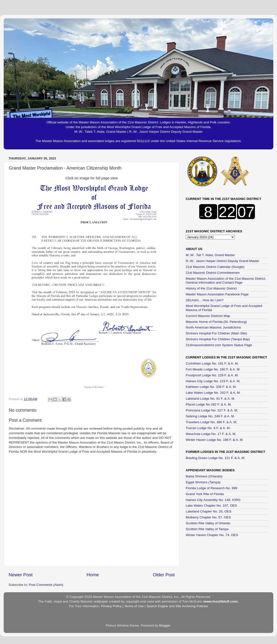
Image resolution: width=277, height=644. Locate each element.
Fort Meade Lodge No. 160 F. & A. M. (213, 369)
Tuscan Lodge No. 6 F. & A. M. (208, 428)
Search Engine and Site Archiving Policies (177, 606)
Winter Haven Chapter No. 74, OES (212, 535)
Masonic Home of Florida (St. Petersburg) (216, 322)
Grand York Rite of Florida (205, 494)
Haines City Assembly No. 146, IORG (213, 500)
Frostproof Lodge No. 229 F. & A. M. (212, 375)
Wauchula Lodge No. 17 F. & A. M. (211, 434)
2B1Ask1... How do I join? (205, 300)
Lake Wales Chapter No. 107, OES (211, 506)
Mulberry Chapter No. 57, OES (208, 517)
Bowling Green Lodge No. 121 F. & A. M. (215, 458)
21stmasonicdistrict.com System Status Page (219, 345)
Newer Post (21, 575)
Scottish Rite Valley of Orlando (208, 523)
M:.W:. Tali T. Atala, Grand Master (210, 255)
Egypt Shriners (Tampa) (203, 482)
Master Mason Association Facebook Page (217, 294)
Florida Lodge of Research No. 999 (211, 488)
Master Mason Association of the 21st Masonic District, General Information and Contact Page (226, 281)
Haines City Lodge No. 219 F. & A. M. (213, 381)
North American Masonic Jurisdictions (213, 327)
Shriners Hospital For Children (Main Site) (216, 333)
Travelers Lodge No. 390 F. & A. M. (211, 422)
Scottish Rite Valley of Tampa (207, 529)
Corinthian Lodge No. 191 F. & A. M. (212, 363)
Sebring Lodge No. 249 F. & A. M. (210, 416)
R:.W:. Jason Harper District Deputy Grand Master (223, 261)
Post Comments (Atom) (46, 585)
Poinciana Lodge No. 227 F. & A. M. (212, 410)
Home (93, 575)
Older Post (164, 575)
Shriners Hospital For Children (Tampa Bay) (218, 339)
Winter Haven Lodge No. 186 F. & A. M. (215, 440)
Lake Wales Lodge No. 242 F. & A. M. (213, 393)
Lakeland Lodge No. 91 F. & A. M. (210, 399)
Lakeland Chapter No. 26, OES (209, 511)
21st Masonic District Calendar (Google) (215, 267)
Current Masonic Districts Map (208, 316)
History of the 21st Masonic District (211, 288)
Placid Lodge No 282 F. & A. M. (209, 404)
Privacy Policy (111, 606)
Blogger (165, 625)
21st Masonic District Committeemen (213, 273)
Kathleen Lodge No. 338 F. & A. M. (211, 387)
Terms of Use (134, 606)
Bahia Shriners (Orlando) (204, 476)
